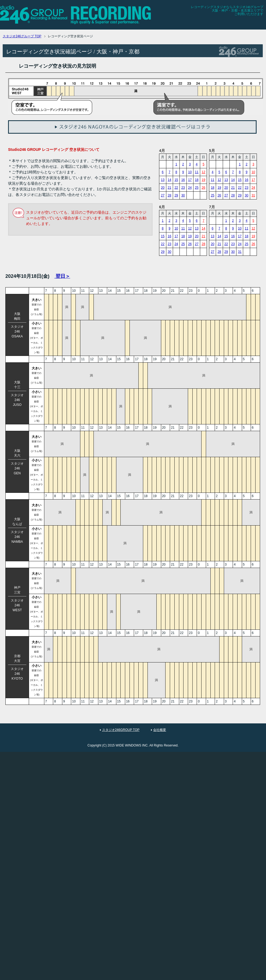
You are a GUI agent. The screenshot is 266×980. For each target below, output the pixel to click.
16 (183, 180)
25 (197, 188)
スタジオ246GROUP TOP (121, 730)
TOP (22, 36)
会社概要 (160, 730)
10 (190, 172)
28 (169, 195)
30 (183, 195)
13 (163, 180)
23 (183, 188)
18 (197, 180)
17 (190, 180)
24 (190, 188)
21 (169, 188)
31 (253, 195)
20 (163, 188)
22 (176, 188)
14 (169, 180)
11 (197, 172)
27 (163, 195)
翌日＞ (62, 276)
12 (204, 172)
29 (176, 195)
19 (204, 180)
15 (176, 180)
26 (204, 188)
